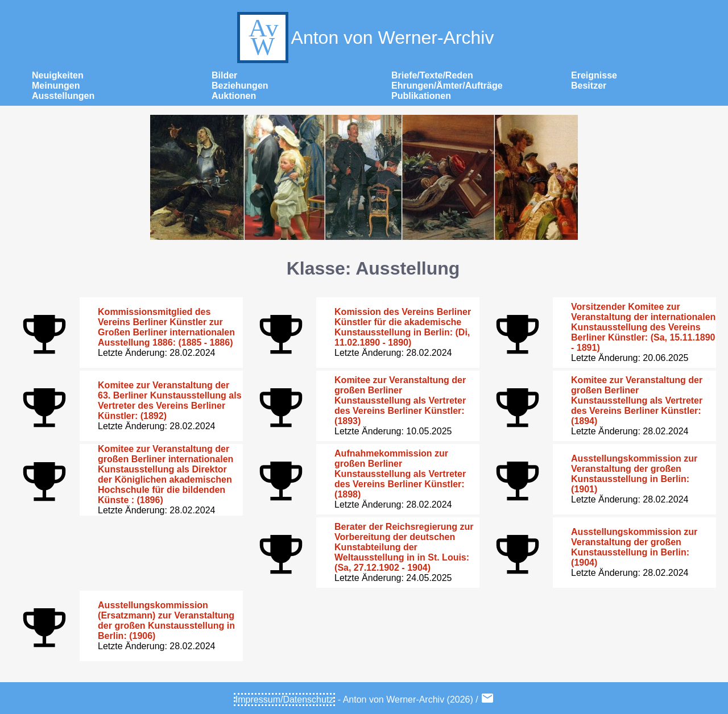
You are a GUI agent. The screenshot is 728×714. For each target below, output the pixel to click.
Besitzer (589, 86)
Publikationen (421, 96)
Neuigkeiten (58, 75)
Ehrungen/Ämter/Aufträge (447, 86)
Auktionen (234, 96)
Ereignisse (594, 75)
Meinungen (56, 86)
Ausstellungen (63, 96)
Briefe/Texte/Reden (432, 75)
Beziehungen (240, 86)
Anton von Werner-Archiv (364, 38)
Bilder (224, 75)
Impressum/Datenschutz (285, 700)
